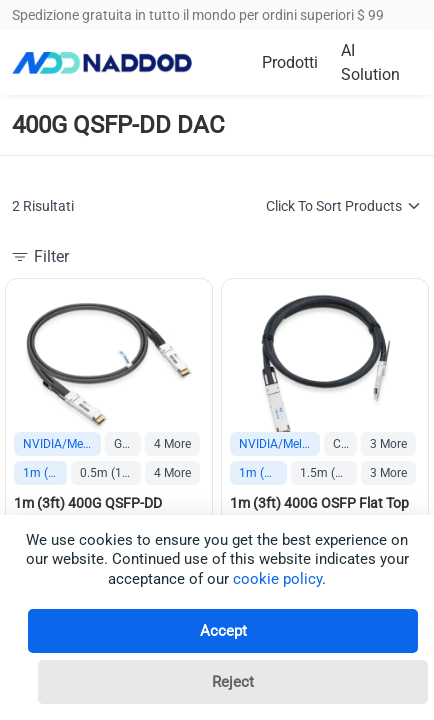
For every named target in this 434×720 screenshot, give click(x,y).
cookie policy (277, 579)
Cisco (345, 444)
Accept (223, 631)
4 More (172, 444)
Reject (233, 682)
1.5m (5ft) (327, 473)
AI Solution (370, 62)
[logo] (102, 63)
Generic (127, 444)
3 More (388, 444)
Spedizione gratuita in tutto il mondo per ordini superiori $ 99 (198, 15)
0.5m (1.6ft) (110, 473)
